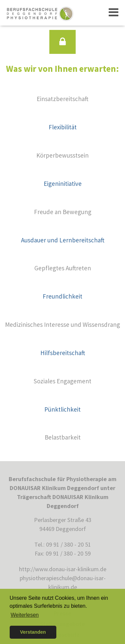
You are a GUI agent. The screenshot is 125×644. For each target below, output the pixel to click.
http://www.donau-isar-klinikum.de (63, 569)
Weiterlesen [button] (25, 615)
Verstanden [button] (33, 632)
